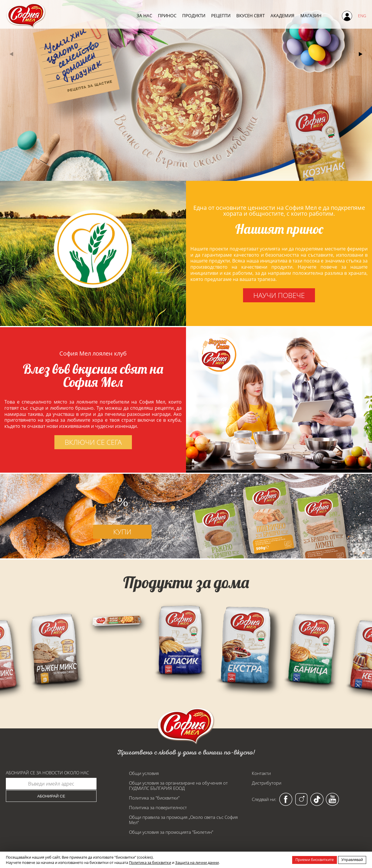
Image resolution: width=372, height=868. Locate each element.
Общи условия (144, 773)
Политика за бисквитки (150, 862)
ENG (362, 16)
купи (122, 559)
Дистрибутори (267, 783)
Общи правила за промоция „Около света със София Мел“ (183, 820)
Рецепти (221, 16)
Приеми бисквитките (315, 860)
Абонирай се (51, 796)
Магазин (311, 16)
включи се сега (66, 442)
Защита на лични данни (197, 862)
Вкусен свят (250, 16)
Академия (283, 16)
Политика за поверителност (158, 807)
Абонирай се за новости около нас (47, 773)
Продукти (194, 16)
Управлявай (352, 860)
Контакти (261, 773)
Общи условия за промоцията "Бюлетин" (171, 832)
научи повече (279, 295)
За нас (144, 16)
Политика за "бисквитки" (154, 798)
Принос (167, 16)
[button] (361, 54)
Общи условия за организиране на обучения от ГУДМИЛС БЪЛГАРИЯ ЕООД (178, 785)
